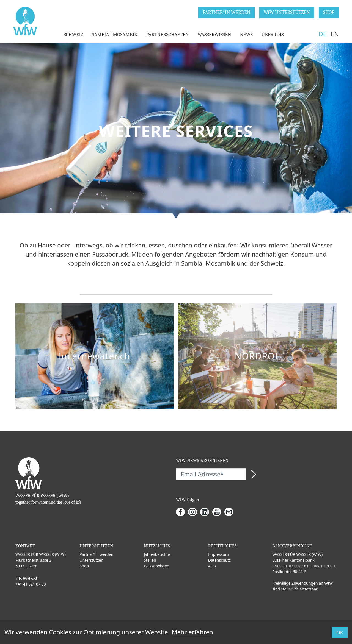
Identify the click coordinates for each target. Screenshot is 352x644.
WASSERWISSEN (214, 35)
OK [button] (340, 632)
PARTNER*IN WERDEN (226, 12)
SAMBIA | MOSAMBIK (115, 35)
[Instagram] (194, 512)
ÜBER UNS (273, 35)
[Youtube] (218, 512)
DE (323, 34)
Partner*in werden (97, 554)
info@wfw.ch (27, 578)
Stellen (150, 560)
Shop (84, 566)
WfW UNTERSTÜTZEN (287, 12)
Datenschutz (219, 560)
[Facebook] (182, 512)
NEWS (246, 35)
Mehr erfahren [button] (192, 632)
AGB (212, 566)
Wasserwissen (156, 566)
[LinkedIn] (206, 512)
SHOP (329, 12)
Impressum (218, 554)
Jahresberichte (157, 554)
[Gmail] (230, 512)
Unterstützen (92, 560)
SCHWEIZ (73, 35)
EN (335, 34)
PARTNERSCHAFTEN (168, 35)
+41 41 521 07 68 (31, 584)
